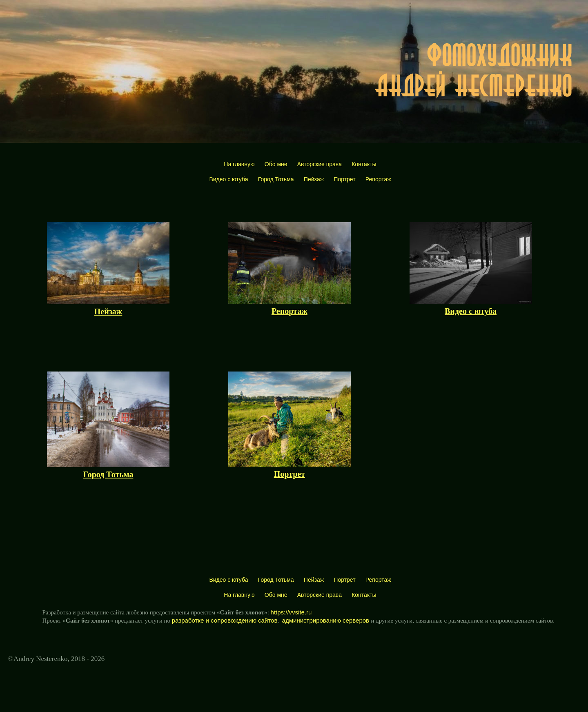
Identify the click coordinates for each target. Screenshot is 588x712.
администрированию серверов (327, 620)
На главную (239, 164)
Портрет (344, 179)
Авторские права (320, 164)
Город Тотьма (276, 179)
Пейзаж (314, 179)
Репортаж (378, 179)
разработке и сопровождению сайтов (225, 620)
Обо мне (276, 164)
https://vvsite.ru (291, 612)
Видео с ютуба (228, 179)
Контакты (364, 164)
